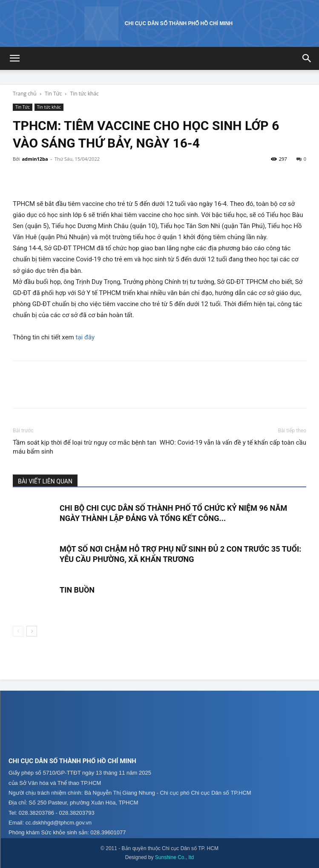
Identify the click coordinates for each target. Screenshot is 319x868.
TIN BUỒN (77, 590)
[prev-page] (18, 631)
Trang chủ (25, 94)
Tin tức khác (85, 94)
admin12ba (35, 159)
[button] (14, 58)
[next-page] (32, 631)
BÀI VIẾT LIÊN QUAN (45, 481)
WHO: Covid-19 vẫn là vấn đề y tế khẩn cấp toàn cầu (233, 443)
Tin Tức (53, 94)
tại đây (85, 337)
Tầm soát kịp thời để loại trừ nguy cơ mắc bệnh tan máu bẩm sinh (85, 447)
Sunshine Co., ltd (174, 857)
